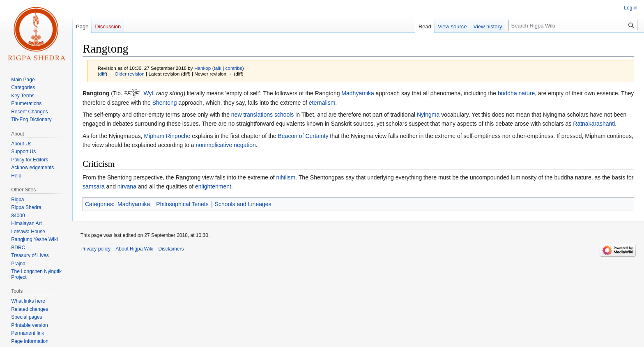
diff (102, 74)
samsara (94, 186)
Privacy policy (95, 249)
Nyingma (428, 115)
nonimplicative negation (226, 145)
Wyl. (149, 93)
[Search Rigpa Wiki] (573, 25)
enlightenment (213, 186)
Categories (99, 204)
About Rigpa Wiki (134, 249)
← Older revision (126, 74)
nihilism (286, 177)
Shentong (165, 103)
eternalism (322, 103)
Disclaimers (171, 249)
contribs (233, 68)
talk (218, 68)
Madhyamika (358, 93)
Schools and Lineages (243, 204)
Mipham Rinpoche (167, 136)
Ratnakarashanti (594, 124)
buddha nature (516, 93)
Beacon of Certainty (303, 136)
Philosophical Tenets (182, 204)
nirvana (127, 186)
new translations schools (263, 115)
